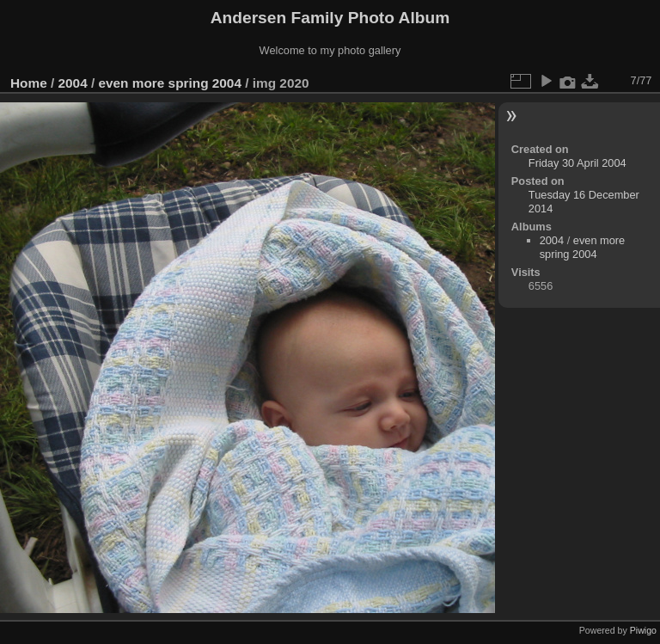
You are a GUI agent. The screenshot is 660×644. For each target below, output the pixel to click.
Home (29, 83)
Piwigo (643, 630)
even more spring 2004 (169, 83)
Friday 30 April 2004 (577, 163)
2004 (73, 83)
